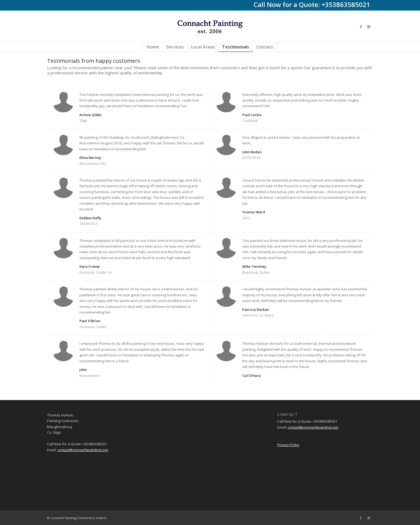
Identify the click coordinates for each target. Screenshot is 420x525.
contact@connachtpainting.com (83, 450)
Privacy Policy (288, 445)
